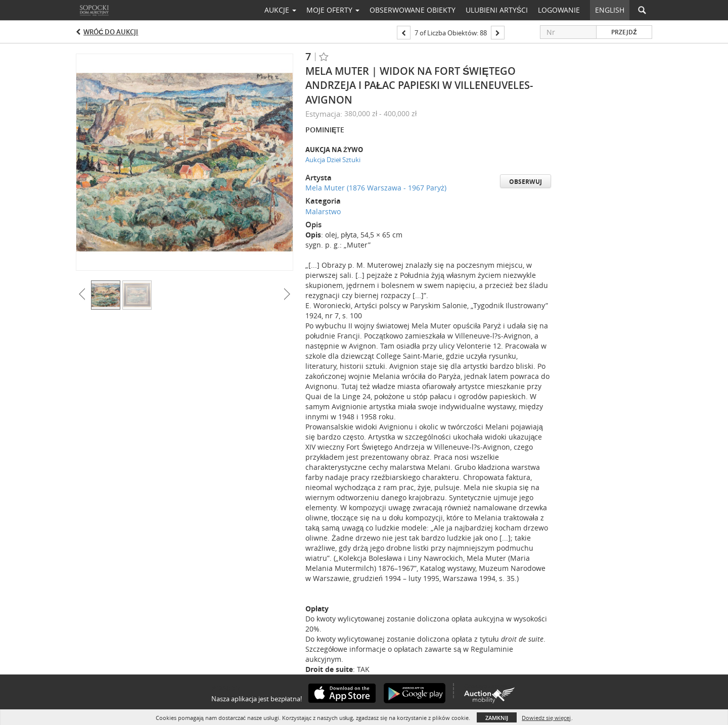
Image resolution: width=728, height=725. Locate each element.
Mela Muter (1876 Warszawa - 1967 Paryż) (376, 188)
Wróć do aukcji (111, 32)
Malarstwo (323, 211)
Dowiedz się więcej (546, 718)
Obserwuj (526, 182)
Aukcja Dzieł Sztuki (333, 160)
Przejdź (624, 32)
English (610, 10)
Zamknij (497, 718)
